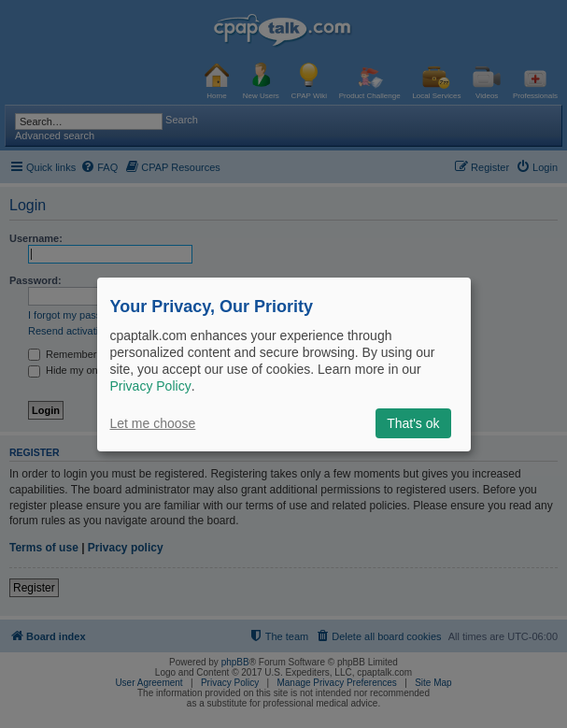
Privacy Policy (151, 386)
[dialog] (284, 364)
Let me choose (153, 423)
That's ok (413, 423)
